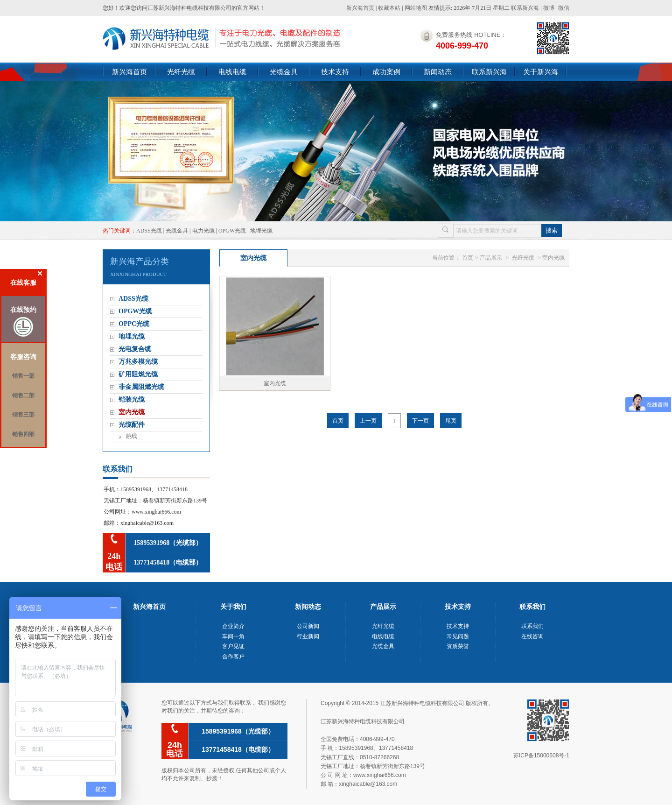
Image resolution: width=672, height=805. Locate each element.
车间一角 (233, 636)
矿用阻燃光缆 (138, 374)
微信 (564, 8)
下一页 (420, 421)
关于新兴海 (541, 72)
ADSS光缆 (149, 231)
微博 (549, 8)
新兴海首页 (360, 8)
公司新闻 (308, 626)
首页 (468, 258)
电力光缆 (203, 231)
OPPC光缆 (134, 324)
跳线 (132, 436)
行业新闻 (308, 636)
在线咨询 (532, 636)
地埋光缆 (261, 231)
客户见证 (233, 646)
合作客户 (233, 657)
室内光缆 (132, 412)
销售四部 (23, 434)
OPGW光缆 (232, 231)
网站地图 (416, 8)
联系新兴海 (525, 8)
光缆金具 (284, 72)
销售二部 (23, 395)
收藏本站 (389, 8)
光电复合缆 (135, 349)
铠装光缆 (132, 399)
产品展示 (491, 258)
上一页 (368, 421)
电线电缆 (232, 72)
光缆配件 (132, 425)
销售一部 (23, 376)
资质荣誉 (458, 646)
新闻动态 (438, 72)
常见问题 (458, 636)
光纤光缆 (181, 72)
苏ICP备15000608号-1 (541, 756)
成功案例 (386, 72)
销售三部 (23, 415)
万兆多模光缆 (138, 362)
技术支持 (335, 72)
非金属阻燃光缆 (141, 387)
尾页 (451, 421)
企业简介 (233, 626)
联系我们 (532, 626)
